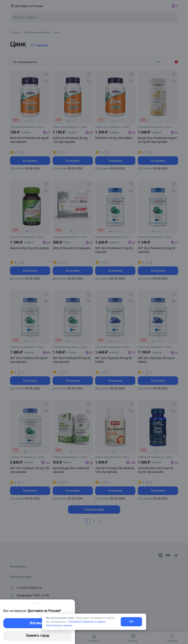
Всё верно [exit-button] (37, 623)
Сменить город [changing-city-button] (37, 636)
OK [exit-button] (131, 622)
